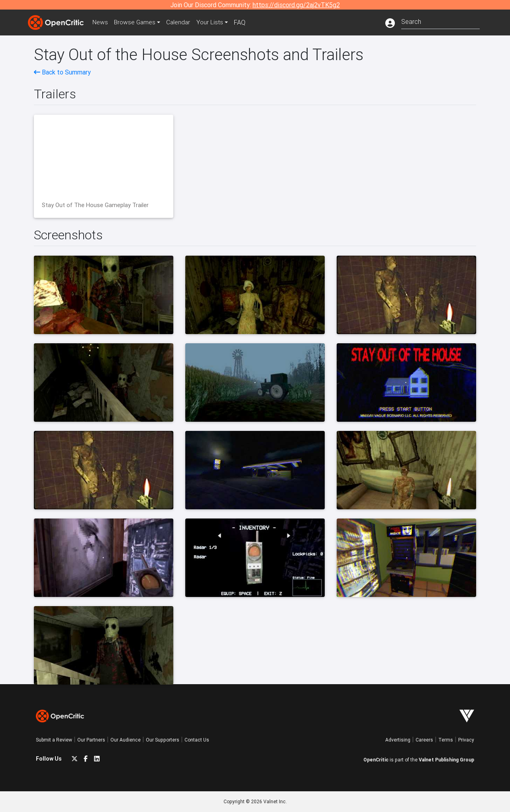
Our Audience (126, 740)
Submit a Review (54, 740)
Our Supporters (163, 740)
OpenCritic (376, 760)
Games (137, 22)
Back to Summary (62, 72)
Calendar (182, 22)
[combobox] (440, 21)
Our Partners (91, 740)
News (101, 22)
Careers (424, 740)
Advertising (398, 740)
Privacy (466, 740)
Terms (446, 740)
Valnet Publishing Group (446, 760)
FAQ (244, 22)
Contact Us (197, 740)
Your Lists (214, 22)
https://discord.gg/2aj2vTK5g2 (296, 5)
